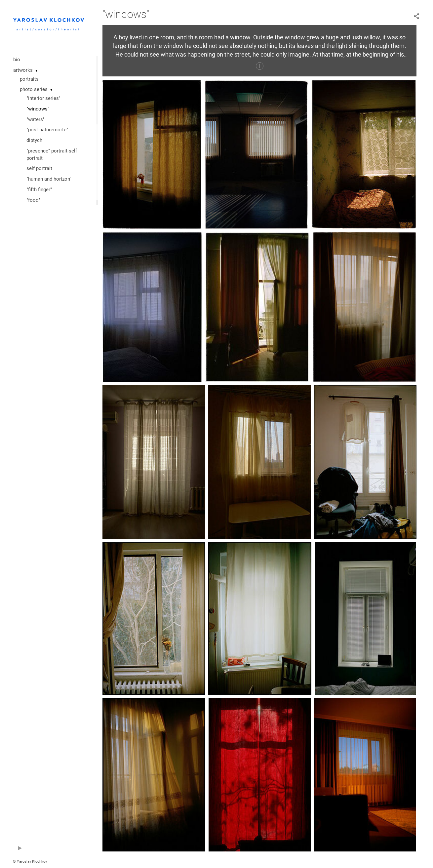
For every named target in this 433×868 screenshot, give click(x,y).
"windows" (38, 109)
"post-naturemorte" (47, 130)
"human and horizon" (49, 179)
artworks (23, 70)
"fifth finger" (39, 190)
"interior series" (43, 98)
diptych (34, 140)
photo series (34, 89)
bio (17, 60)
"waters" (36, 119)
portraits (29, 79)
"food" (33, 200)
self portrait (39, 168)
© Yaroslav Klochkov (30, 862)
